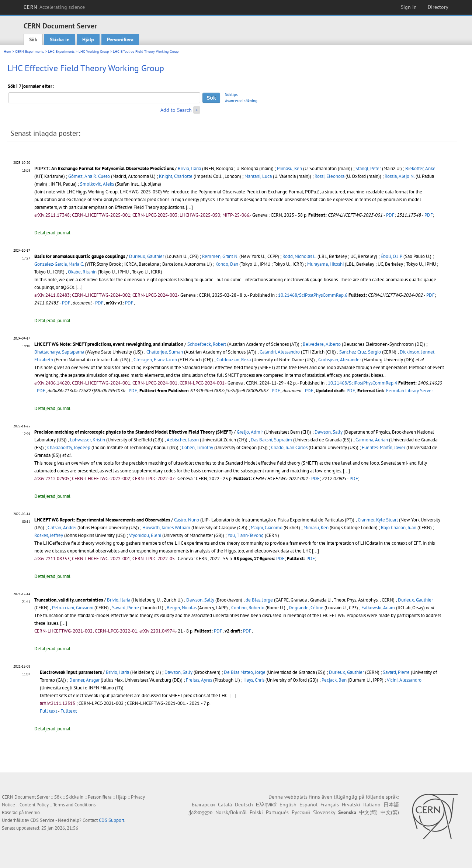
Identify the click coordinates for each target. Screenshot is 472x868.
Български (203, 805)
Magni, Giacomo (267, 528)
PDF (390, 215)
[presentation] (42, 169)
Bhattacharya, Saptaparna (59, 352)
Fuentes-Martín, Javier (383, 447)
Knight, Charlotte (176, 176)
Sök (33, 39)
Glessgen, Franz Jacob (155, 360)
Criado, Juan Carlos (289, 447)
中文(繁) (390, 812)
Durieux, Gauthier (147, 256)
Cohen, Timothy (197, 447)
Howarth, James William (166, 528)
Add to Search (176, 110)
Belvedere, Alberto (322, 344)
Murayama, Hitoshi (325, 264)
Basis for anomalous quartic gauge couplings (80, 256)
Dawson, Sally (329, 432)
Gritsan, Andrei (62, 528)
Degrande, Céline (306, 608)
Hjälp (88, 39)
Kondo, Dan (227, 264)
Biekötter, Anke (420, 168)
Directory (438, 7)
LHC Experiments (61, 51)
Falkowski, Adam (378, 608)
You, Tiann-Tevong (246, 535)
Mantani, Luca (258, 176)
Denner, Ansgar (84, 680)
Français (330, 805)
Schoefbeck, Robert (207, 344)
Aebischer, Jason (183, 440)
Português (277, 812)
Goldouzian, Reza (234, 360)
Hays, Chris (254, 680)
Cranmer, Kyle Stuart (378, 520)
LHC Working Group (94, 51)
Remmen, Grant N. (220, 256)
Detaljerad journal (52, 233)
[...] (189, 207)
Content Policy (34, 805)
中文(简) (368, 812)
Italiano (372, 805)
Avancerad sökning (241, 101)
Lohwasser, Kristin (88, 440)
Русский (301, 812)
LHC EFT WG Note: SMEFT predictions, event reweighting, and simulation (109, 344)
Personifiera (120, 39)
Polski (256, 812)
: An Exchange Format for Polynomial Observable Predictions (104, 168)
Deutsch (244, 805)
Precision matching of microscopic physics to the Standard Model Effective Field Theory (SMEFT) (133, 432)
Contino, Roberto (248, 608)
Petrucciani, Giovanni (73, 608)
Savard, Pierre (126, 608)
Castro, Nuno (187, 520)
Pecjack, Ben (334, 680)
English (288, 805)
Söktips (231, 94)
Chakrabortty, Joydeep (69, 447)
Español (308, 805)
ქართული (200, 812)
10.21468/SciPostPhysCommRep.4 (362, 383)
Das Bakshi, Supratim (271, 440)
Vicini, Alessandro (404, 680)
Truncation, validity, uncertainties (69, 600)
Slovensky (324, 812)
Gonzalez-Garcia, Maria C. (59, 264)
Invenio (32, 812)
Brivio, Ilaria (189, 168)
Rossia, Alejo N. (400, 176)
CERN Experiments (29, 51)
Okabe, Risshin (82, 272)
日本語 (391, 805)
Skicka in (60, 39)
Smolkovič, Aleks (97, 184)
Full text (48, 711)
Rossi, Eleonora (329, 176)
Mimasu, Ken (289, 168)
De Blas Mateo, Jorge (245, 672)
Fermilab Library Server (409, 391)
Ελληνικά (266, 805)
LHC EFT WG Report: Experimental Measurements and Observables (102, 520)
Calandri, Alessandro (280, 352)
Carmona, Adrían (372, 440)
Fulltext (69, 711)
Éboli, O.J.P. (391, 256)
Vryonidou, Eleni (145, 535)
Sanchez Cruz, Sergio (360, 352)
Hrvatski (351, 805)
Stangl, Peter (368, 168)
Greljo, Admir (250, 432)
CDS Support (112, 820)
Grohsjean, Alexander (340, 360)
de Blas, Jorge (259, 600)
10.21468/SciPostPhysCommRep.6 (313, 295)
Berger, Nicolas (182, 608)
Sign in (409, 7)
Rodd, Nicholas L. (299, 256)
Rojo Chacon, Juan (399, 528)
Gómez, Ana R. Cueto (89, 176)
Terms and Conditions (74, 805)
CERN (54, 7)
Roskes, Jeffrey (49, 535)
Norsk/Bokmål (231, 812)
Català (225, 805)
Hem (7, 51)
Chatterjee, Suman (165, 352)
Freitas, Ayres (199, 680)
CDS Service (42, 820)
